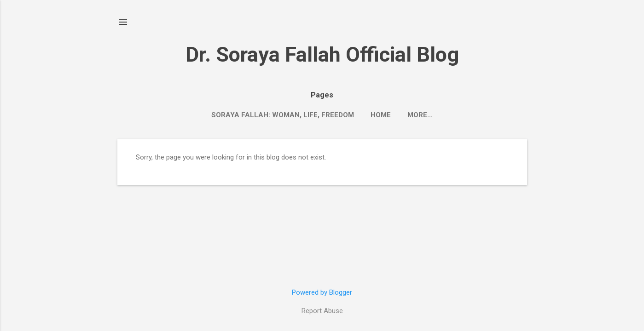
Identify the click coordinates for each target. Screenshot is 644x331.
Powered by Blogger (322, 292)
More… (420, 115)
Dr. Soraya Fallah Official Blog (322, 54)
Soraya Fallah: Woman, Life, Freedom (283, 115)
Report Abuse (322, 311)
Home (381, 115)
